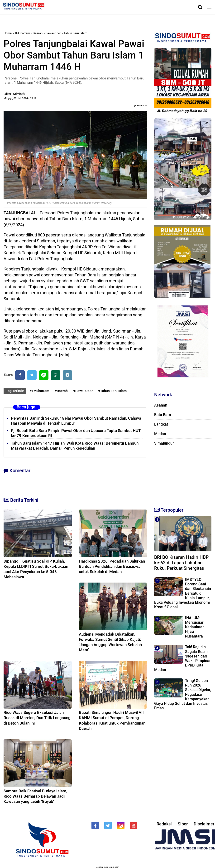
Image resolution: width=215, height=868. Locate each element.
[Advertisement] (181, 476)
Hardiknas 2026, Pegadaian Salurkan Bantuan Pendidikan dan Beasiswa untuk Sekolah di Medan (112, 566)
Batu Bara (163, 415)
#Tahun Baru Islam (112, 391)
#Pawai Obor (83, 391)
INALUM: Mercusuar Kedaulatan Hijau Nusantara (195, 627)
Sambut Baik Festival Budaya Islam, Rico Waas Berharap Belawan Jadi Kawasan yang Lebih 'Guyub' (35, 796)
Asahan (161, 405)
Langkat (161, 424)
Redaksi (164, 824)
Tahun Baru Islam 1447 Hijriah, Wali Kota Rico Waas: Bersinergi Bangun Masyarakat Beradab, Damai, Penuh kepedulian (75, 446)
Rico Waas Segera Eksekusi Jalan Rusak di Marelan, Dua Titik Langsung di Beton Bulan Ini (37, 718)
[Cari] (200, 7)
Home (8, 33)
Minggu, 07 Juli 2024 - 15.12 (20, 98)
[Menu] (211, 7)
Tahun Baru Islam (75, 33)
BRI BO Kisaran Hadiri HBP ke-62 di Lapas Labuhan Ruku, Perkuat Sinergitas (181, 563)
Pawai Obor (53, 33)
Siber (183, 824)
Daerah (38, 33)
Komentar (141, 105)
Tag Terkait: (15, 391)
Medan (160, 434)
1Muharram (22, 33)
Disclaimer (204, 824)
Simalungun (164, 443)
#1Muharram (39, 391)
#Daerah (61, 391)
